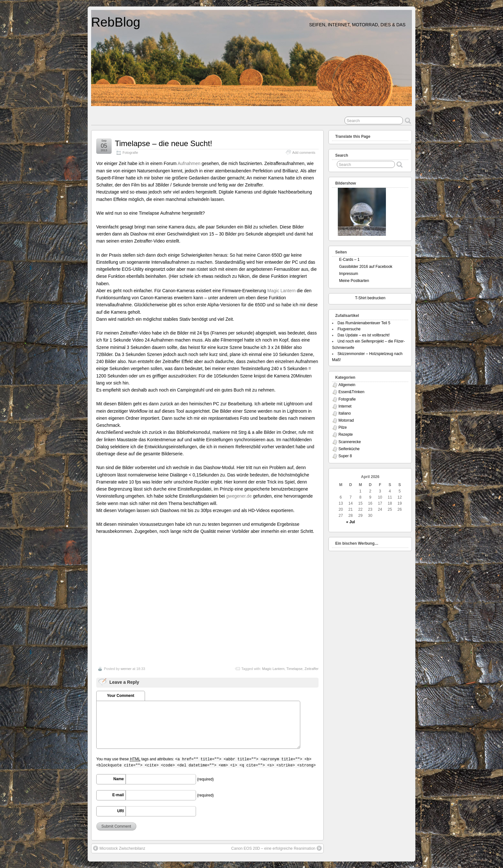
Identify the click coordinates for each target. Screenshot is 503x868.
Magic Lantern (281, 291)
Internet (345, 406)
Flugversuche (349, 329)
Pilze (343, 427)
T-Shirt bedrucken (370, 298)
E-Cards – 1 (349, 260)
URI (120, 811)
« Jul (350, 522)
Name (119, 779)
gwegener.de (239, 496)
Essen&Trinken (351, 392)
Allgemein (347, 385)
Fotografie (130, 153)
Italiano (345, 413)
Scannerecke (350, 442)
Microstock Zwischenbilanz (119, 848)
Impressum (349, 274)
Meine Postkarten (354, 281)
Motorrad (346, 420)
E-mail (118, 795)
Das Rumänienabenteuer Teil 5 (364, 323)
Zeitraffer (311, 669)
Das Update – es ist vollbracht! (364, 335)
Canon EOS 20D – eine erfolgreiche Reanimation (277, 848)
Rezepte (346, 434)
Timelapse (294, 669)
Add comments (304, 153)
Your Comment (120, 696)
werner (126, 669)
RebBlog (116, 22)
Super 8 (345, 456)
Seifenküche (349, 449)
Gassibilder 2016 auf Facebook (366, 267)
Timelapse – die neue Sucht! (163, 143)
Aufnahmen (190, 163)
